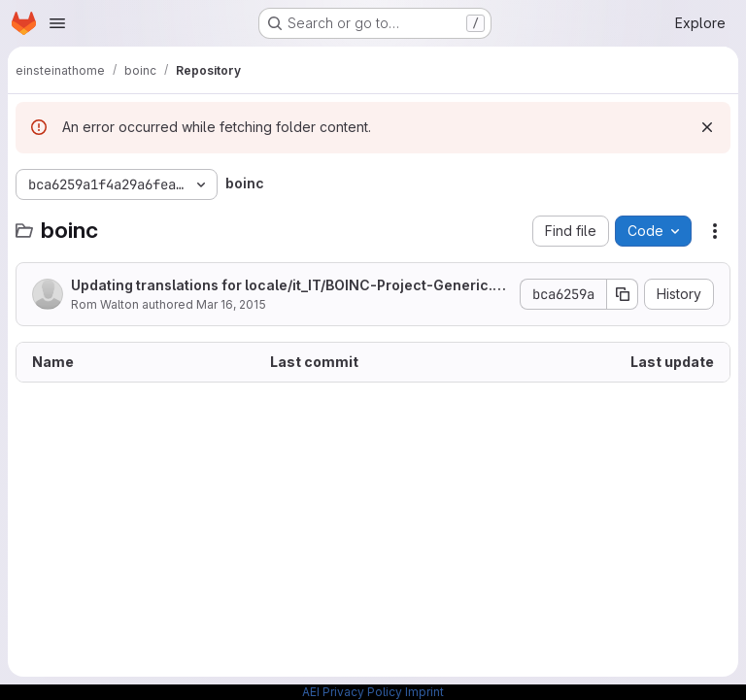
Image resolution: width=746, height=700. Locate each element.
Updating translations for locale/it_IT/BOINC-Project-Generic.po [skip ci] (290, 286)
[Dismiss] (707, 127)
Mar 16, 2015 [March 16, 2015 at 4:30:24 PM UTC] (231, 304)
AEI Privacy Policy (352, 692)
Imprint (424, 692)
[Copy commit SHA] (623, 294)
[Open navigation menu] (57, 23)
